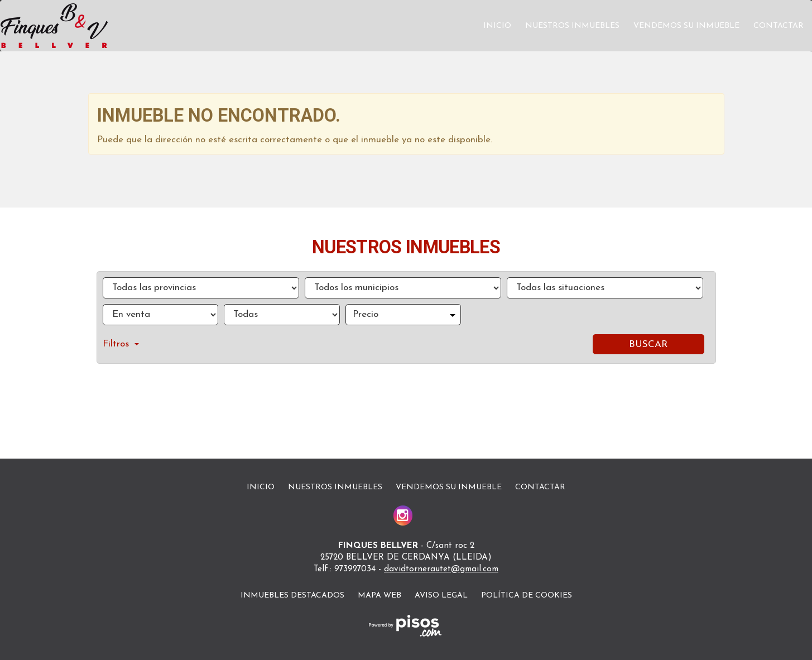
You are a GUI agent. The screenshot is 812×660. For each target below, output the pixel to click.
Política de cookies (527, 596)
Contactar (779, 26)
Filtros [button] (121, 344)
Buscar (648, 345)
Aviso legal (441, 596)
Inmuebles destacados (292, 596)
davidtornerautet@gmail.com (441, 569)
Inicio (497, 26)
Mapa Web (379, 596)
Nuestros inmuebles (572, 26)
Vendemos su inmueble (686, 26)
